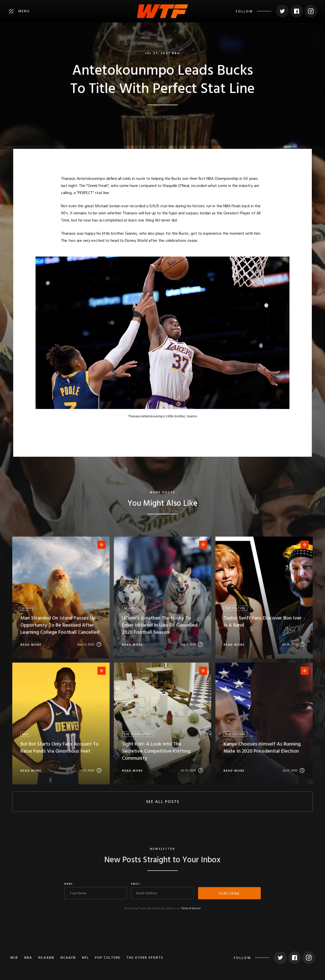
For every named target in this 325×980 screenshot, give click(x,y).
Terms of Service (191, 912)
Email (136, 888)
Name (69, 888)
